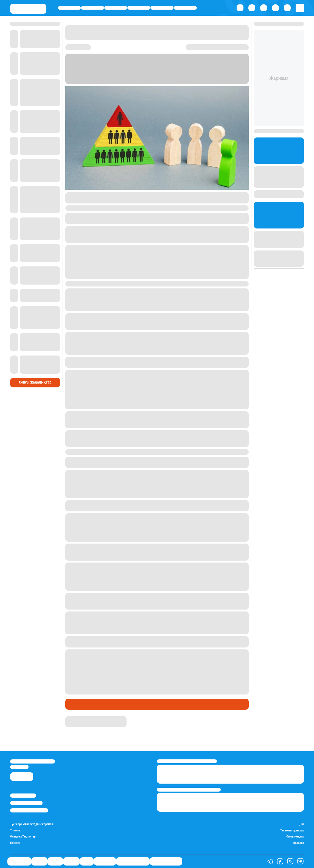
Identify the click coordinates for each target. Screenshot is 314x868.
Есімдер (15, 843)
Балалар (299, 843)
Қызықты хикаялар (133, 861)
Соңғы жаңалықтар (35, 382)
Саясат (116, 8)
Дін (302, 824)
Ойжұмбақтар (295, 837)
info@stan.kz (19, 767)
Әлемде (139, 8)
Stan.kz (96, 76)
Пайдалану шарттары (29, 810)
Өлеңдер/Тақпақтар (23, 837)
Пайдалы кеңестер (166, 861)
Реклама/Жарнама (26, 803)
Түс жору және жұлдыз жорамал (32, 824)
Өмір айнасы (69, 8)
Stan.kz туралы (23, 796)
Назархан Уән (77, 719)
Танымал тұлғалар (292, 831)
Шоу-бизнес (185, 8)
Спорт (162, 8)
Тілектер (16, 831)
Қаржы (92, 8)
